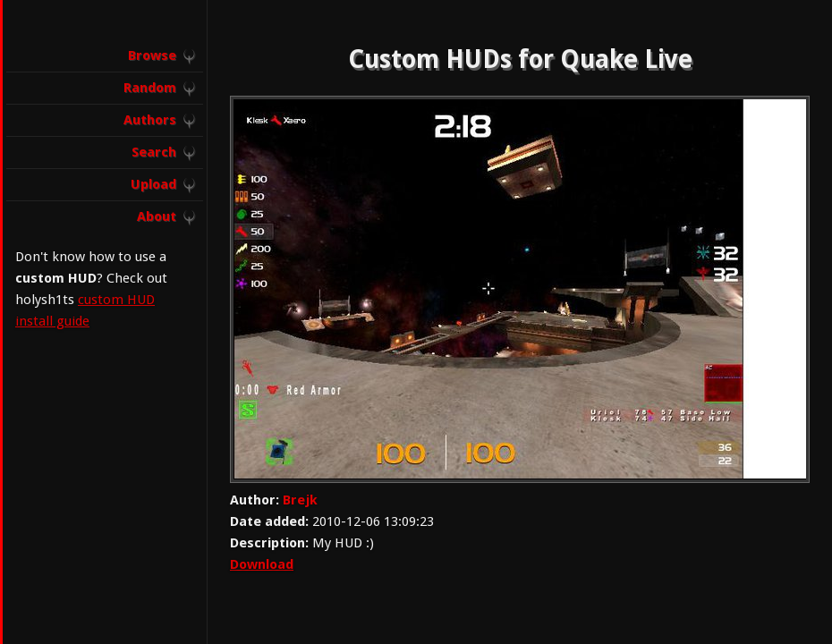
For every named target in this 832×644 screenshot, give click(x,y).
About (157, 216)
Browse (152, 55)
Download (262, 564)
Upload (153, 184)
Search (154, 152)
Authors (150, 120)
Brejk (300, 500)
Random (150, 88)
